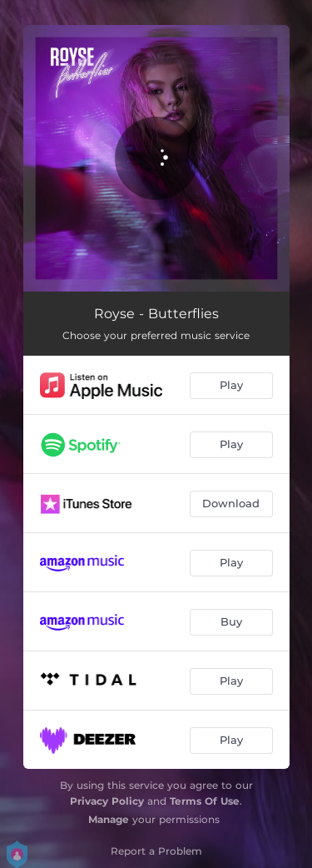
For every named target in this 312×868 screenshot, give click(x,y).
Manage (109, 819)
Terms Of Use (205, 801)
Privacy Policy (107, 801)
